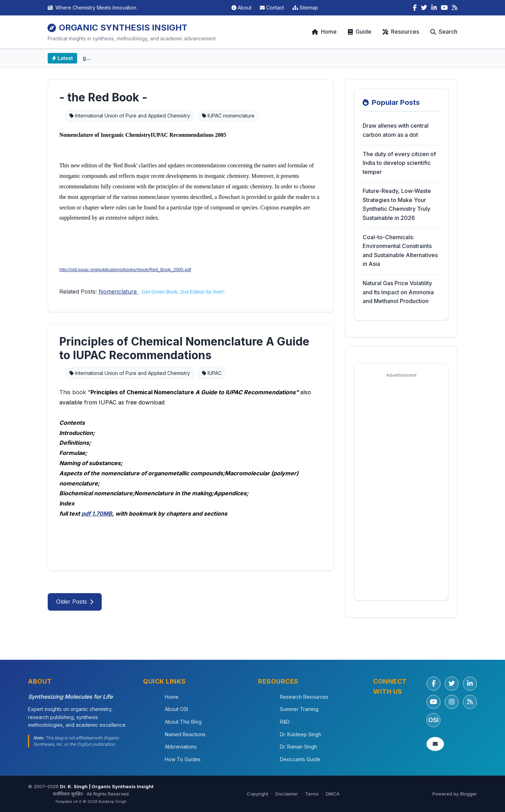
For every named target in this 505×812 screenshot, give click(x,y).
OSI (433, 720)
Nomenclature (119, 291)
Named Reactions (185, 734)
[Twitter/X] (452, 684)
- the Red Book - (103, 97)
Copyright (258, 794)
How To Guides (183, 759)
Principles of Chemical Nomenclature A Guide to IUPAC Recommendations (184, 348)
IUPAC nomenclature (228, 116)
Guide (360, 32)
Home (324, 32)
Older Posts (75, 602)
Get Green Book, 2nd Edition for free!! (183, 292)
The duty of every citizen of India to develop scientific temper (399, 163)
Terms (312, 794)
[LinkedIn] (434, 8)
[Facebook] (415, 8)
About (241, 8)
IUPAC (212, 373)
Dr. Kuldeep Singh (301, 734)
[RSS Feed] (455, 8)
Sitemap (305, 8)
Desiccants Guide (300, 759)
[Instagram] (452, 702)
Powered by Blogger (455, 794)
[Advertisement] (401, 486)
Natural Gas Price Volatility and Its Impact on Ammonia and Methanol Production (398, 292)
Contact (272, 8)
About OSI (176, 709)
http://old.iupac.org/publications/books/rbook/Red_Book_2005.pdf (125, 270)
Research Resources (304, 697)
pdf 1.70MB (97, 514)
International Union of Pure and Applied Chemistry (130, 116)
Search (444, 32)
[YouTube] (444, 8)
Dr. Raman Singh (298, 747)
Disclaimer (287, 794)
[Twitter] (424, 8)
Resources (401, 32)
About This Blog (183, 722)
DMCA (333, 794)
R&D (285, 722)
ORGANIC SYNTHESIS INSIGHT (117, 28)
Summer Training (299, 709)
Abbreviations (181, 747)
